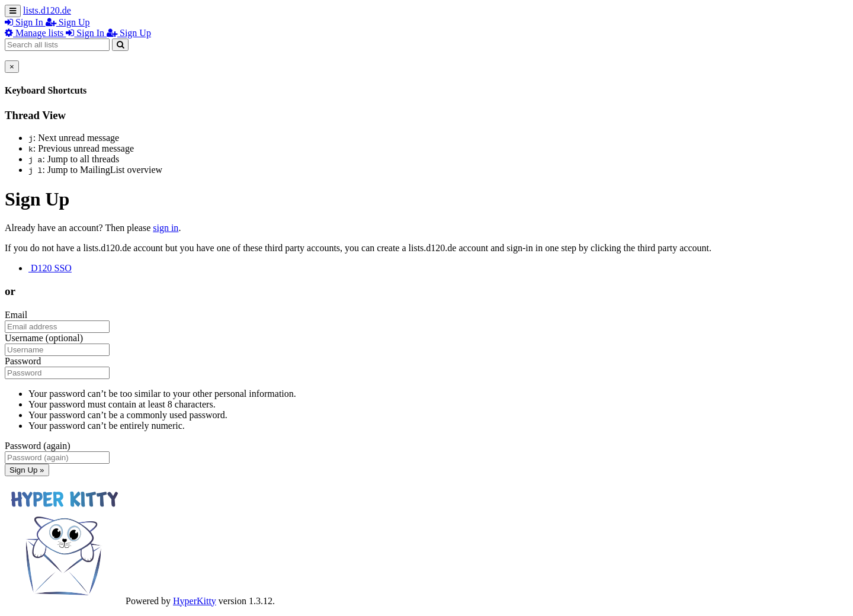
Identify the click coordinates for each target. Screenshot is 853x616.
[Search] (120, 45)
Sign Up (68, 22)
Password (23, 361)
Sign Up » (27, 470)
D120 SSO (50, 268)
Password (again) (38, 446)
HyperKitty (195, 601)
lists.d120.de (47, 10)
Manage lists (35, 33)
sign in (166, 228)
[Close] (12, 67)
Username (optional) (44, 338)
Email (16, 315)
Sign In (25, 22)
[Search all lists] (57, 45)
